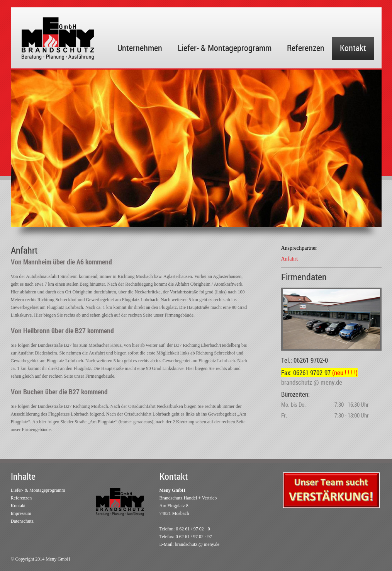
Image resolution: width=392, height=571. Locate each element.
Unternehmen (140, 48)
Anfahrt (290, 259)
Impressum (21, 513)
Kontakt (353, 48)
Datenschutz (22, 521)
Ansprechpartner (299, 248)
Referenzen (306, 48)
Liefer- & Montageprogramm (225, 48)
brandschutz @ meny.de (197, 544)
